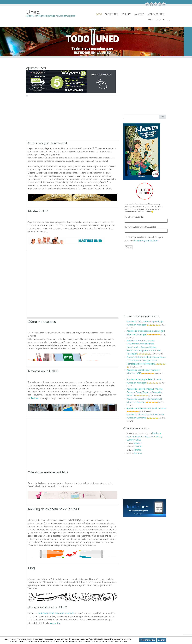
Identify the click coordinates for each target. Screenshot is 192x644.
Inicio (99, 14)
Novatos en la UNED (43, 371)
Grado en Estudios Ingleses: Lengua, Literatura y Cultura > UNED (144, 436)
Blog (150, 20)
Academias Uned (156, 14)
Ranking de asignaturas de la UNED (54, 509)
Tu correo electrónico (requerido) (146, 229)
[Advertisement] (64, 121)
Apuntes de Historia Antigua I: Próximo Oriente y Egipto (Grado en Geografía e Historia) (145, 392)
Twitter (35, 398)
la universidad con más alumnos (56, 613)
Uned (33, 12)
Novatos (137, 443)
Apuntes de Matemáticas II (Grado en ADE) (146, 408)
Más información (148, 640)
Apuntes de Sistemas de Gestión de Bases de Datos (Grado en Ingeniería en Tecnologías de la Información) (146, 360)
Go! (162, 117)
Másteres (139, 14)
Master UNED (38, 211)
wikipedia (55, 623)
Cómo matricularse (42, 322)
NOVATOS (160, 20)
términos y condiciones (146, 241)
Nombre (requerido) (146, 219)
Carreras (126, 14)
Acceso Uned (112, 14)
